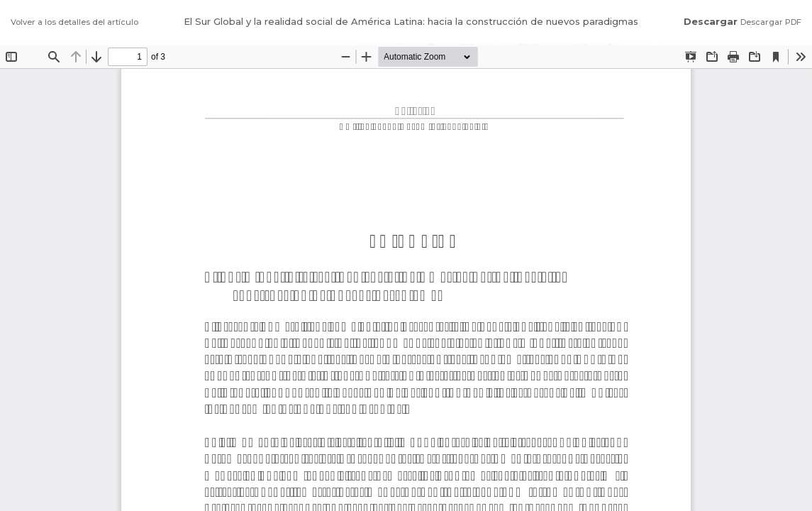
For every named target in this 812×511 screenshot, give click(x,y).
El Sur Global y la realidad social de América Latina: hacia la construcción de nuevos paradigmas (411, 21)
